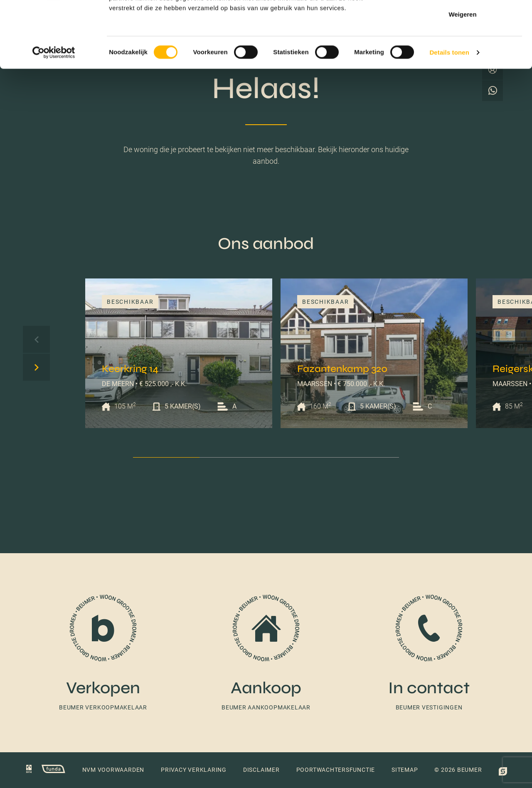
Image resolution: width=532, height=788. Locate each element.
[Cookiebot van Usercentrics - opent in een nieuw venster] (54, 115)
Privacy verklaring (194, 770)
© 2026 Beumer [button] (458, 770)
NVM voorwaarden (113, 770)
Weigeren (462, 76)
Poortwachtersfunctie (336, 770)
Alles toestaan (463, 22)
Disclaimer (261, 770)
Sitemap (405, 770)
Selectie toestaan (463, 49)
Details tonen (449, 115)
